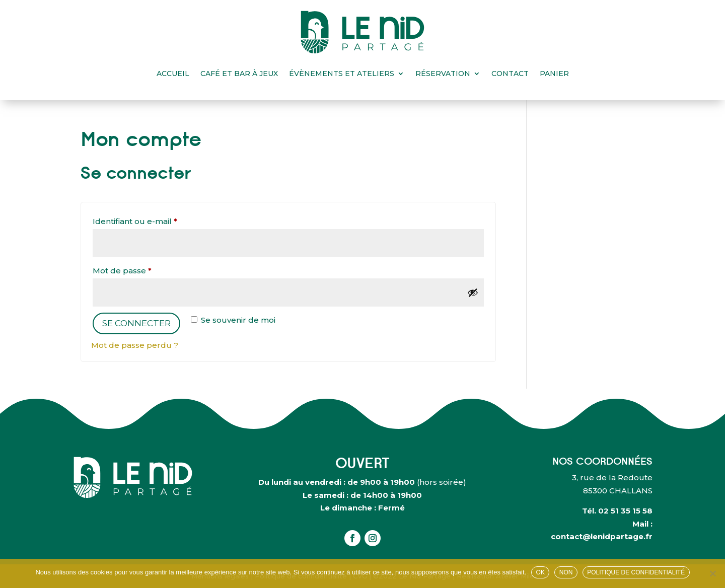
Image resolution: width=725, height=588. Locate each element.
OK (540, 572)
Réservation (443, 73)
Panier (554, 73)
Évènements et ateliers (342, 73)
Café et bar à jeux (239, 73)
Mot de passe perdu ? (135, 345)
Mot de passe (144, 269)
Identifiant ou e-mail (157, 220)
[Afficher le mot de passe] (473, 292)
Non (566, 572)
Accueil (173, 73)
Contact (510, 73)
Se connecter (136, 323)
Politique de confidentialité (636, 572)
